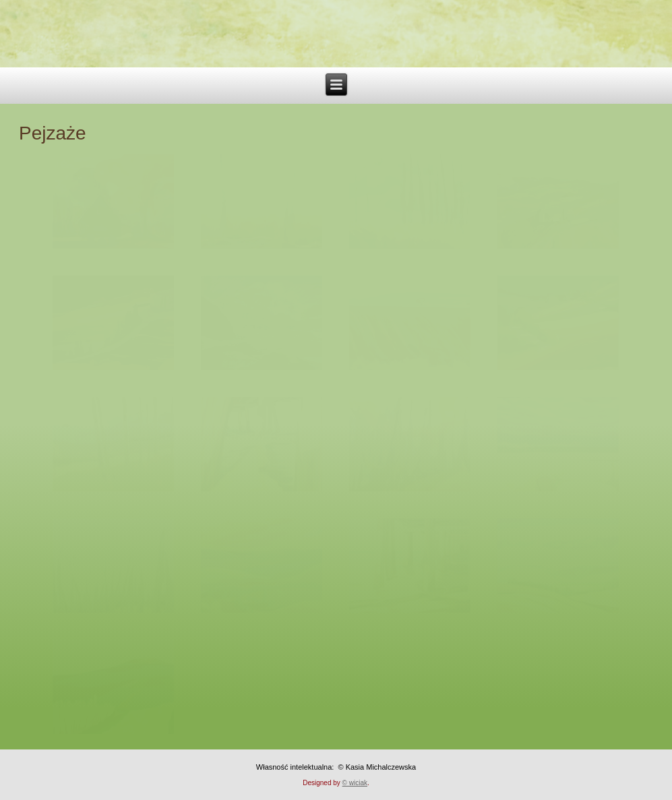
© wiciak (355, 783)
